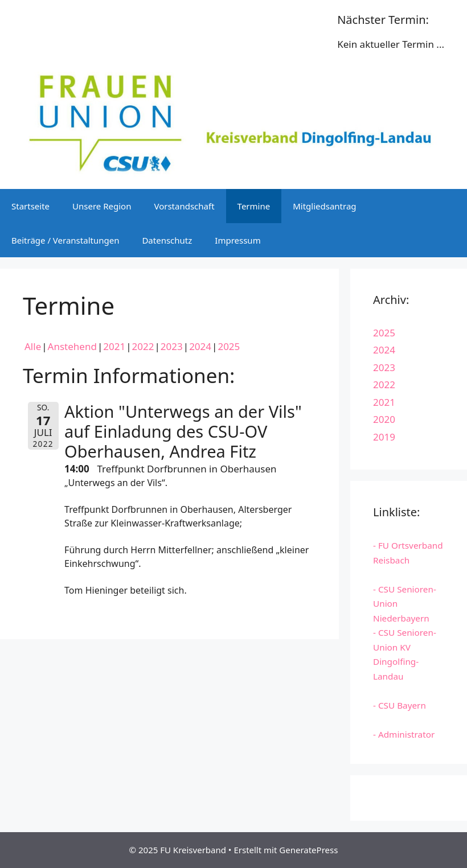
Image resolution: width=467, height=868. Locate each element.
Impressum (237, 240)
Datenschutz (167, 240)
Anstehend (72, 346)
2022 (143, 346)
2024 (200, 346)
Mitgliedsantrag (324, 206)
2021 (114, 346)
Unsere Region (102, 206)
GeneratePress (308, 850)
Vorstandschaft (184, 206)
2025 (229, 346)
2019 (384, 437)
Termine (254, 206)
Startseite (30, 206)
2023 (172, 346)
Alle (33, 346)
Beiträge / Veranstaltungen (65, 240)
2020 (384, 419)
